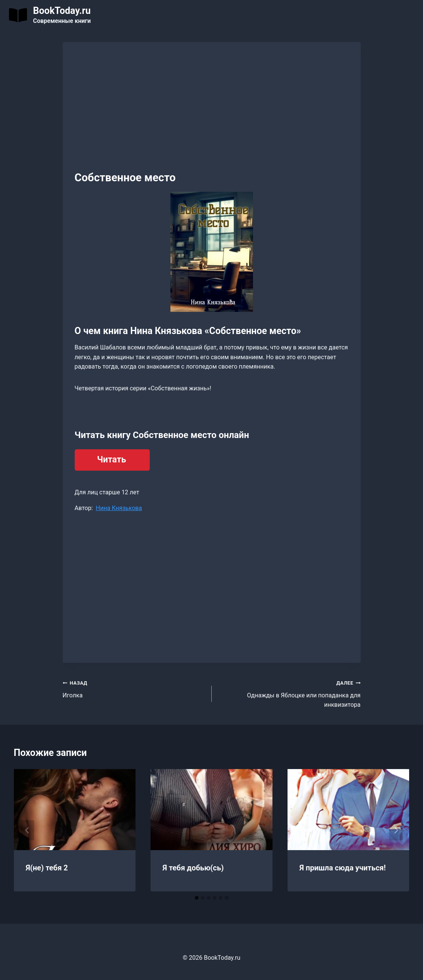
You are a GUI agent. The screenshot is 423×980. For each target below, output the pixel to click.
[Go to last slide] (27, 830)
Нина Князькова (119, 508)
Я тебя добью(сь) (193, 868)
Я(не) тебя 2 (47, 868)
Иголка (134, 688)
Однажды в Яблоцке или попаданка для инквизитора (289, 693)
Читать (112, 460)
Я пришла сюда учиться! (343, 868)
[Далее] (396, 830)
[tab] (197, 898)
